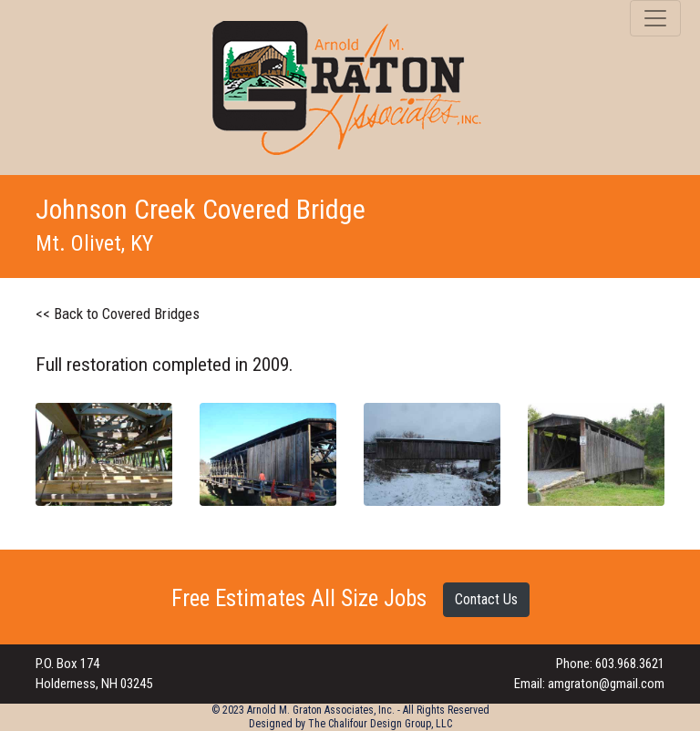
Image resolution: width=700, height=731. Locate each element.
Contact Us (486, 599)
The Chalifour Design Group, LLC (380, 724)
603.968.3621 (630, 664)
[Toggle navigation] (655, 18)
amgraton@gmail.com (606, 684)
